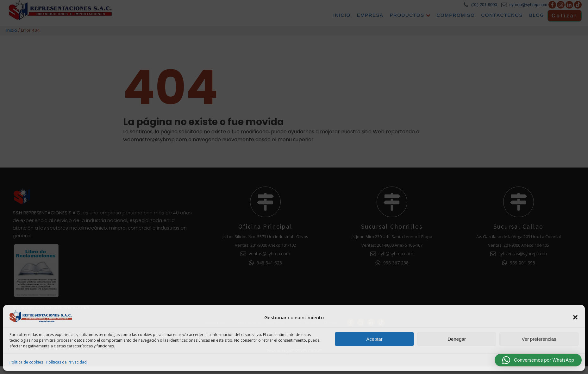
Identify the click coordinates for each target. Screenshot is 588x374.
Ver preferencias (539, 339)
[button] (575, 317)
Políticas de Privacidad (66, 362)
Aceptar (374, 339)
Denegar (457, 339)
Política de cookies (26, 362)
